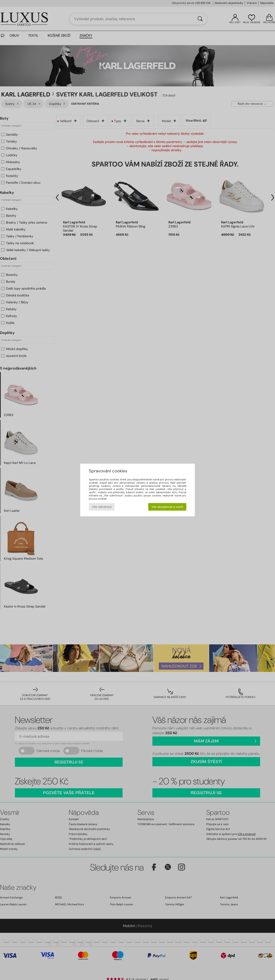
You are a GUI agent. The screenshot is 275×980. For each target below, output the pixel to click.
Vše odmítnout (102, 507)
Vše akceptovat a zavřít (167, 507)
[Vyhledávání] (200, 19)
